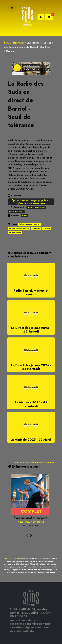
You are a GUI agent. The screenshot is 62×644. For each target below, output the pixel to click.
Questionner (34, 43)
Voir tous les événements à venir (34, 462)
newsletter (29, 620)
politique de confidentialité (29, 629)
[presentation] (27, 536)
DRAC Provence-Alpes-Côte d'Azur (31, 564)
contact (15, 620)
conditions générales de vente (30, 624)
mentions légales (23, 627)
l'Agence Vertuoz (24, 567)
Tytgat (16, 570)
